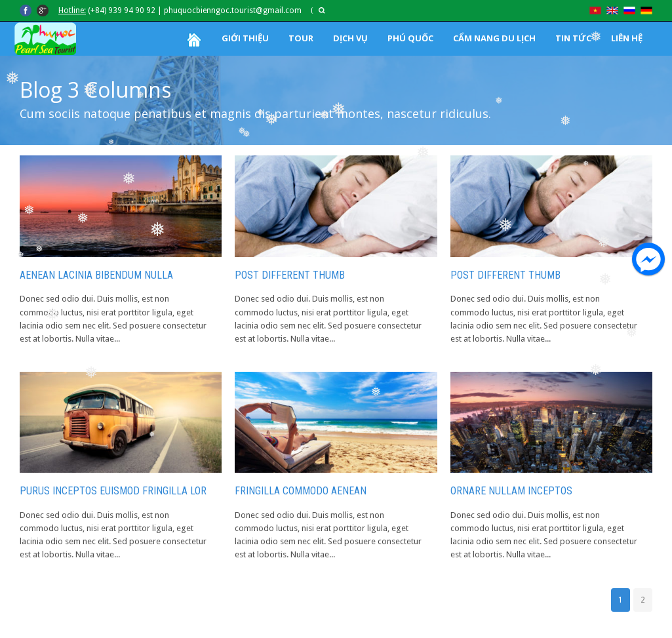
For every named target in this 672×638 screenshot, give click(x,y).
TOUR (301, 38)
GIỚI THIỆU (245, 38)
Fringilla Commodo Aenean (301, 491)
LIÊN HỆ (627, 38)
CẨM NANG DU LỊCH (494, 38)
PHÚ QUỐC (410, 38)
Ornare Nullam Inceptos (511, 491)
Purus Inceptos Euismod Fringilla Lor (113, 491)
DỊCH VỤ (350, 38)
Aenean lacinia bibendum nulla (96, 275)
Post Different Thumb (290, 275)
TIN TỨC (573, 38)
